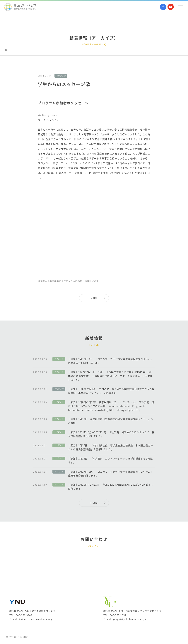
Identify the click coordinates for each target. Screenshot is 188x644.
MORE (94, 298)
